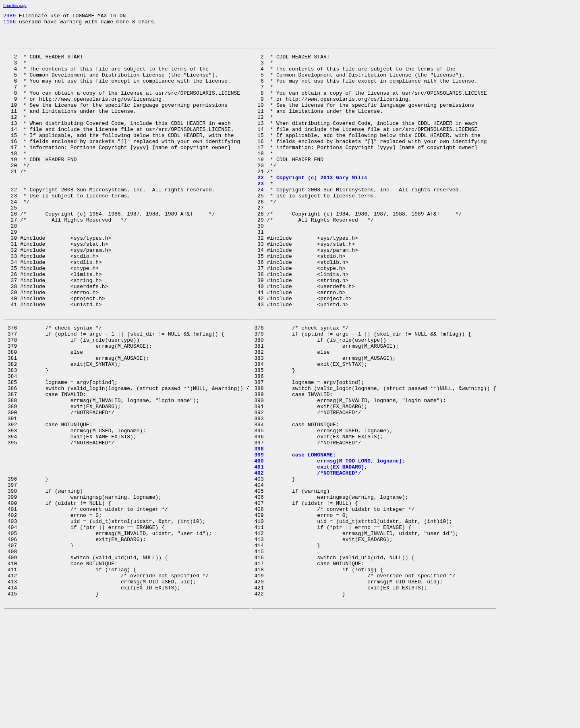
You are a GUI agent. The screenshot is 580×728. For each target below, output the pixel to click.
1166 (9, 24)
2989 (9, 17)
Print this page (15, 5)
